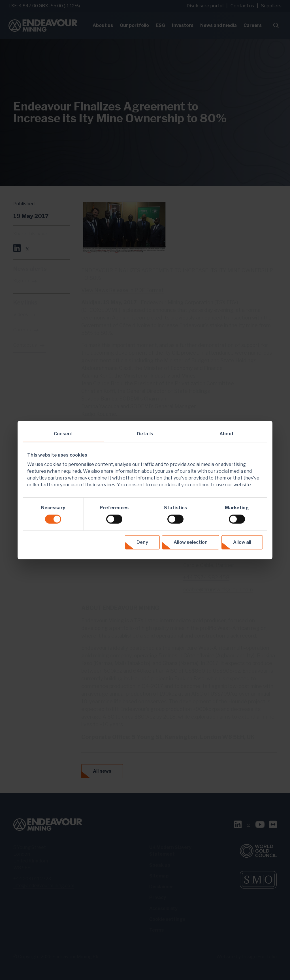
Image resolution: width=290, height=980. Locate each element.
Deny (142, 542)
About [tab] (227, 434)
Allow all (242, 542)
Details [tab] (145, 434)
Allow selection (191, 542)
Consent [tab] (64, 434)
